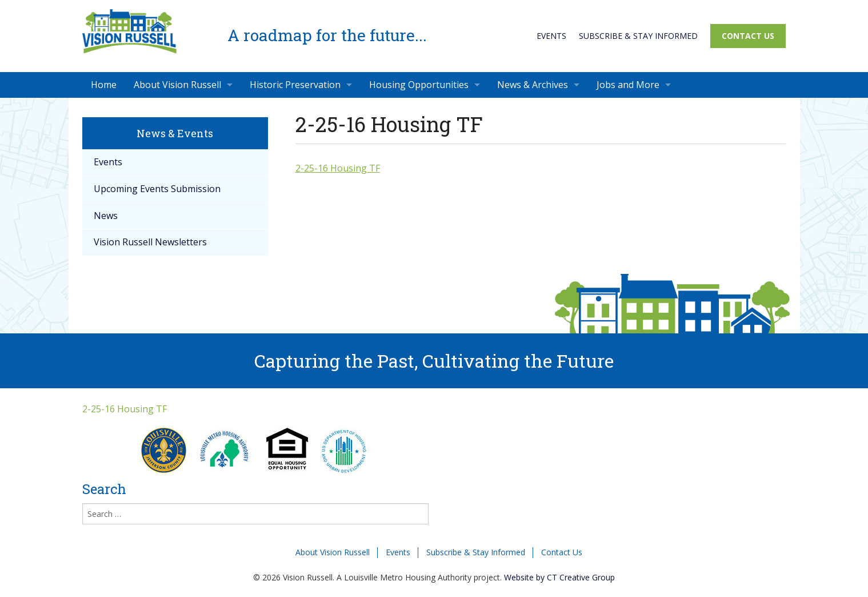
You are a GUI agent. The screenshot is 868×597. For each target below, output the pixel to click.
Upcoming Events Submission (157, 189)
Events (551, 36)
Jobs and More (628, 85)
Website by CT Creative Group (559, 577)
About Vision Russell (177, 85)
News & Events (175, 133)
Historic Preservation (295, 85)
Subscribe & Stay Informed (638, 36)
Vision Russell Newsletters (150, 242)
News (106, 216)
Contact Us (748, 36)
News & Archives (533, 85)
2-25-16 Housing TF (338, 168)
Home (104, 85)
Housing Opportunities (419, 85)
